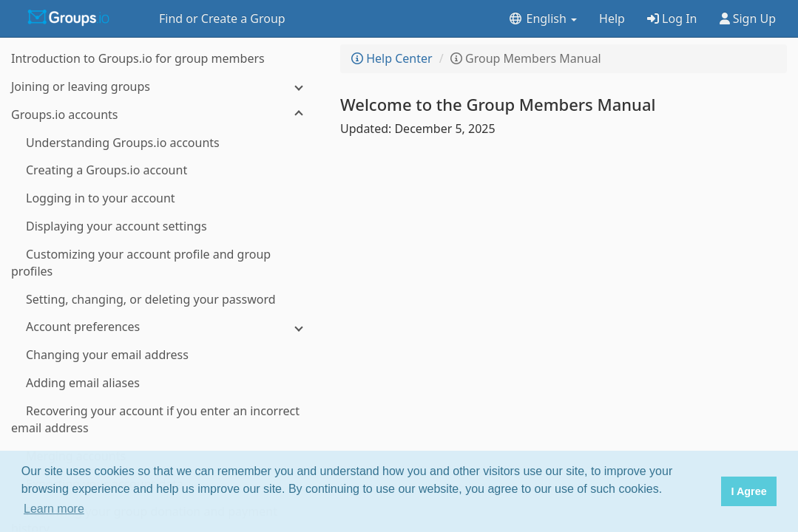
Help (612, 18)
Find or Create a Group (222, 18)
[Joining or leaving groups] (163, 87)
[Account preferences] (163, 327)
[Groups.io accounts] (163, 115)
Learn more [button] (54, 509)
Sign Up (748, 18)
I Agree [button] (748, 491)
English (542, 18)
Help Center (392, 58)
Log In (672, 18)
